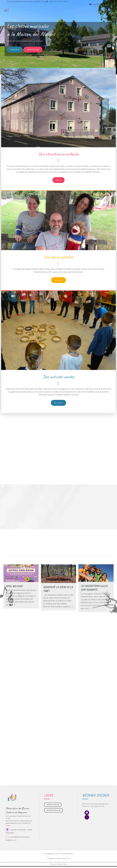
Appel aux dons (14, 588)
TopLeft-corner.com (63, 860)
